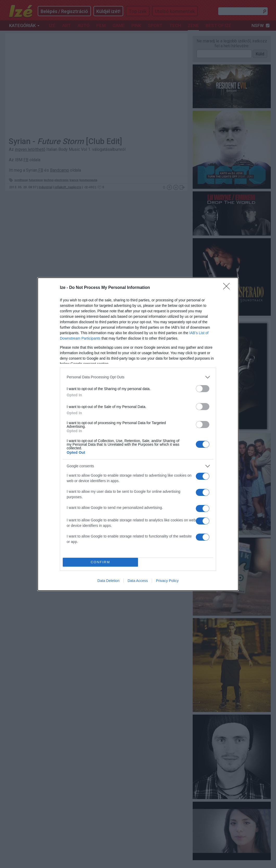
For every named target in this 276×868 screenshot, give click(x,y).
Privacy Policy (167, 581)
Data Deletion (108, 581)
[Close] (228, 288)
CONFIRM (100, 562)
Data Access (138, 581)
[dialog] (138, 434)
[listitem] (138, 377)
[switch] (203, 389)
